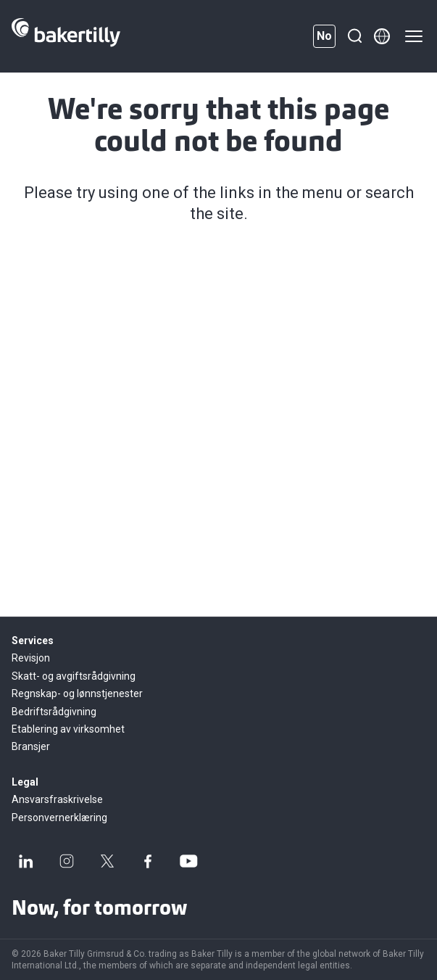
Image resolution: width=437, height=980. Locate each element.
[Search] (354, 36)
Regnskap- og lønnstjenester (77, 693)
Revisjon (31, 658)
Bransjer (31, 746)
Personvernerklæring (59, 818)
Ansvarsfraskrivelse (57, 799)
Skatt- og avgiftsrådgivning (74, 676)
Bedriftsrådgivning (54, 712)
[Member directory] (382, 36)
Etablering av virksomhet (68, 729)
